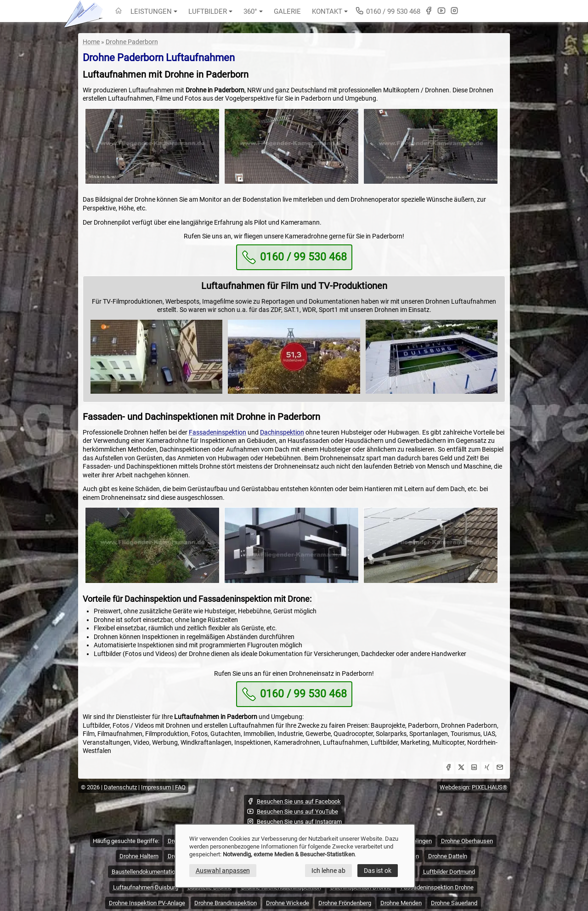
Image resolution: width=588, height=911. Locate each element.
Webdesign (454, 787)
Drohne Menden (401, 903)
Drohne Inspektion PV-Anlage (147, 903)
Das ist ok (378, 871)
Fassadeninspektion (218, 432)
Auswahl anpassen (223, 871)
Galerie (287, 11)
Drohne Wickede (288, 903)
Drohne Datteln (448, 856)
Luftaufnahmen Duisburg (146, 887)
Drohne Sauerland (454, 903)
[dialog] (295, 856)
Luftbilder (210, 11)
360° (253, 11)
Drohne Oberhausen (467, 841)
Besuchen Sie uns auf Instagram (294, 821)
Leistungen (154, 11)
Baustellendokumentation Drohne (155, 872)
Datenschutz (120, 787)
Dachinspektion (282, 432)
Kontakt (330, 11)
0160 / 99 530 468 (388, 11)
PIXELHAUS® (489, 787)
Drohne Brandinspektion (226, 903)
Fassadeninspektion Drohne (437, 887)
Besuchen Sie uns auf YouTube (292, 811)
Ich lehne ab (328, 871)
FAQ (180, 787)
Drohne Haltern (139, 856)
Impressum (156, 787)
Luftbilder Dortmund (449, 872)
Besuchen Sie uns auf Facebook (294, 801)
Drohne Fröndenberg (345, 903)
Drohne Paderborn (132, 42)
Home (91, 42)
